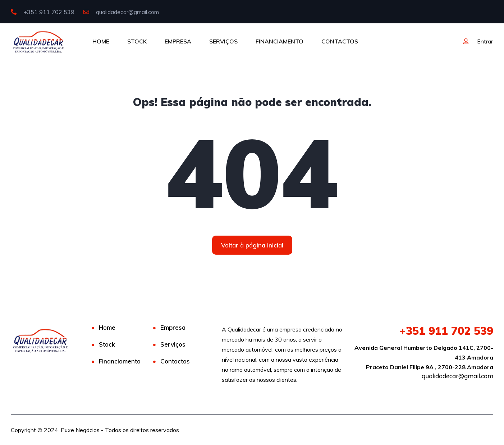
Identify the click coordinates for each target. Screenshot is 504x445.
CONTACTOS (340, 41)
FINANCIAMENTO (280, 41)
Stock (107, 344)
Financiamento (120, 361)
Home (107, 327)
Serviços (173, 344)
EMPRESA (178, 41)
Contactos (175, 361)
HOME (101, 41)
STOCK (137, 41)
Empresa (173, 327)
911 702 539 (446, 331)
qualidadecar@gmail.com (121, 12)
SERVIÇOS (223, 41)
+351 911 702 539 (43, 12)
